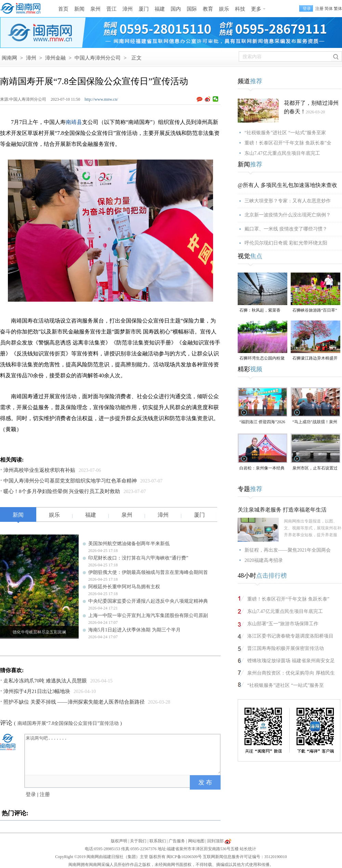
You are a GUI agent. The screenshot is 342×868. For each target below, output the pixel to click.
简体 (329, 9)
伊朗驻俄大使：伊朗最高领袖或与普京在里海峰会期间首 (148, 572)
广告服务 (177, 841)
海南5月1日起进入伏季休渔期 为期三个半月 (134, 630)
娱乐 (224, 9)
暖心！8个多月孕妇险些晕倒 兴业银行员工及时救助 (62, 491)
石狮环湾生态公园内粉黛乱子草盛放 (262, 359)
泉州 (95, 9)
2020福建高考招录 (264, 560)
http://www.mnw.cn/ (101, 99)
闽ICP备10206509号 (184, 857)
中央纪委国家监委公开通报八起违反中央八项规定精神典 (148, 601)
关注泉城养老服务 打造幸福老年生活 (282, 510)
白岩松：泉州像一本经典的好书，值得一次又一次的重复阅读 (262, 469)
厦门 (144, 9)
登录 (31, 794)
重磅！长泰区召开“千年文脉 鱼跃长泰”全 (288, 143)
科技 (240, 9)
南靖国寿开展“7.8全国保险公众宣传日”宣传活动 (68, 723)
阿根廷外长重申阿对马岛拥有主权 (124, 587)
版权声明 (119, 841)
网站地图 (196, 841)
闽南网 (9, 58)
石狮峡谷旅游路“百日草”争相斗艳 (315, 311)
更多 (256, 9)
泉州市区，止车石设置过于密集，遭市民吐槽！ (315, 469)
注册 (319, 9)
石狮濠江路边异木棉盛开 (315, 358)
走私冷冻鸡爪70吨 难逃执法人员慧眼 (45, 681)
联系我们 (158, 841)
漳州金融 (55, 58)
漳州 (128, 9)
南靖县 (74, 122)
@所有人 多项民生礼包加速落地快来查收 (287, 185)
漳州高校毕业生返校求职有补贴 (39, 470)
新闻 (79, 9)
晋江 (111, 9)
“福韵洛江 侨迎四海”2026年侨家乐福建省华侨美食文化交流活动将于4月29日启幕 (262, 422)
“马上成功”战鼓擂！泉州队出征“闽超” (315, 422)
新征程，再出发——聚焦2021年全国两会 (288, 550)
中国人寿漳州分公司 (98, 58)
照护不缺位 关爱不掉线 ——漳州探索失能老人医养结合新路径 (74, 702)
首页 (63, 9)
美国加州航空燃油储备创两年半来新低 (129, 544)
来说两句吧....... (123, 754)
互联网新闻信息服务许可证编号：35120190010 (245, 857)
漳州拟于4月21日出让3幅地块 (37, 691)
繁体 (338, 9)
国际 (192, 9)
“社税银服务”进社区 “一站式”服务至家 (285, 133)
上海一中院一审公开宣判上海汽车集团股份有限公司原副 (148, 615)
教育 (208, 9)
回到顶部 (215, 841)
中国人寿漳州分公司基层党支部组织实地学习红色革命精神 (70, 481)
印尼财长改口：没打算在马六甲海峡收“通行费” (138, 558)
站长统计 (248, 849)
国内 (176, 9)
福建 (160, 9)
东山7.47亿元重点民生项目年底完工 (282, 153)
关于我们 (138, 841)
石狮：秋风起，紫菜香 (260, 310)
